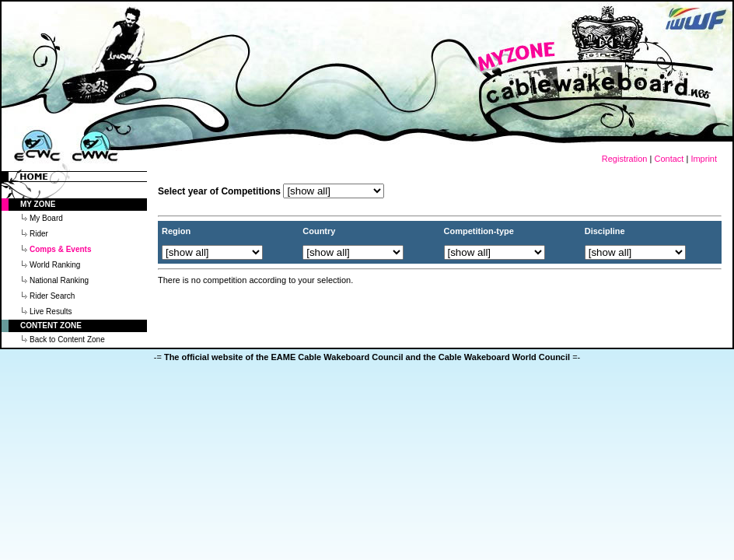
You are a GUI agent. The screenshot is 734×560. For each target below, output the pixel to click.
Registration (625, 159)
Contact (669, 159)
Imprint (704, 159)
